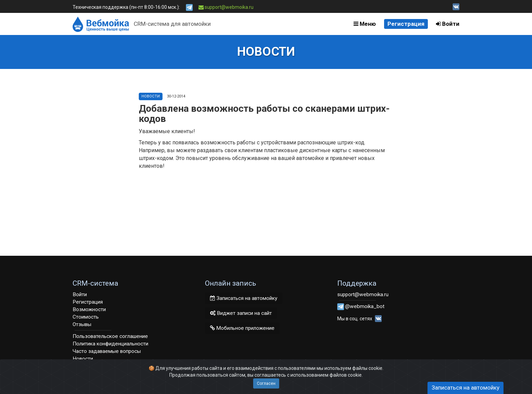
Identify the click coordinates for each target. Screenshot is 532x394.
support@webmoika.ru (226, 7)
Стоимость (86, 317)
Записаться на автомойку (244, 298)
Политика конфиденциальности (110, 344)
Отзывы (82, 324)
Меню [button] (365, 24)
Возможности (89, 309)
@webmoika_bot (365, 306)
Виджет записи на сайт (241, 313)
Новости (151, 96)
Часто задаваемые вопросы (107, 351)
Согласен (266, 383)
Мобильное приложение (242, 328)
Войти (448, 24)
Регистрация (406, 24)
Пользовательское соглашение (110, 336)
